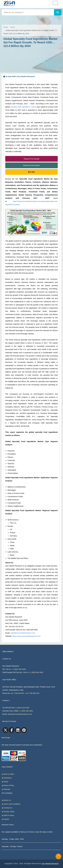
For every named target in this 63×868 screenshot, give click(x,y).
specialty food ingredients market (23, 107)
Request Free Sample (31, 159)
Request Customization (32, 165)
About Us (6, 800)
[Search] (58, 12)
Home (6, 27)
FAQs (5, 782)
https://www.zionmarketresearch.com (26, 636)
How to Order (8, 774)
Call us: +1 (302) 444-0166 (16, 669)
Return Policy (8, 785)
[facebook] (12, 730)
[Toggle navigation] (55, 3)
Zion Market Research (50, 863)
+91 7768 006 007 (17, 693)
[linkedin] (18, 730)
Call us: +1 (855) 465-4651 (33, 672)
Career (5, 819)
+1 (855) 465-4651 (26, 711)
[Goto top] (59, 856)
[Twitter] (5, 730)
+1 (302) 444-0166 (22, 708)
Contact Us (7, 808)
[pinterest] (24, 730)
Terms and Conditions (11, 804)
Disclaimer (7, 778)
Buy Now (31, 172)
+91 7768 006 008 (32, 693)
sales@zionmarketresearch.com (23, 633)
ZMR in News (8, 815)
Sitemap (6, 789)
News (13, 27)
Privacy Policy (8, 812)
